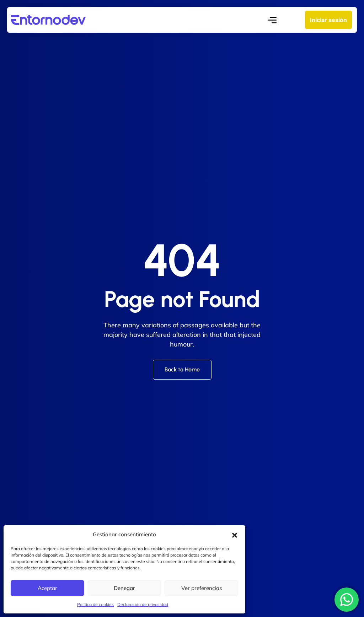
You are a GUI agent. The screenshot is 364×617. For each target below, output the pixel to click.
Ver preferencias (202, 588)
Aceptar (47, 588)
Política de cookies (95, 604)
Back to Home (182, 369)
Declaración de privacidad (143, 604)
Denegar (124, 588)
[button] (235, 535)
